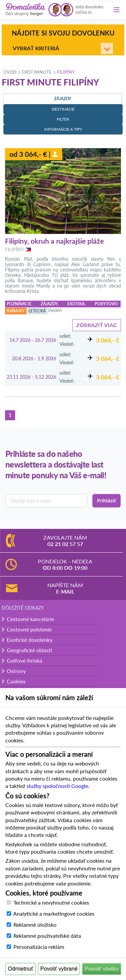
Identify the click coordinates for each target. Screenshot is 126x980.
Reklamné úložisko (35, 925)
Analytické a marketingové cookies (54, 913)
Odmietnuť (21, 969)
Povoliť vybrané (59, 969)
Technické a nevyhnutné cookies (51, 902)
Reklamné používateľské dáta (47, 936)
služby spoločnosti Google (57, 786)
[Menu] (117, 10)
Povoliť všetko (101, 969)
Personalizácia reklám (39, 947)
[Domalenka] (26, 10)
